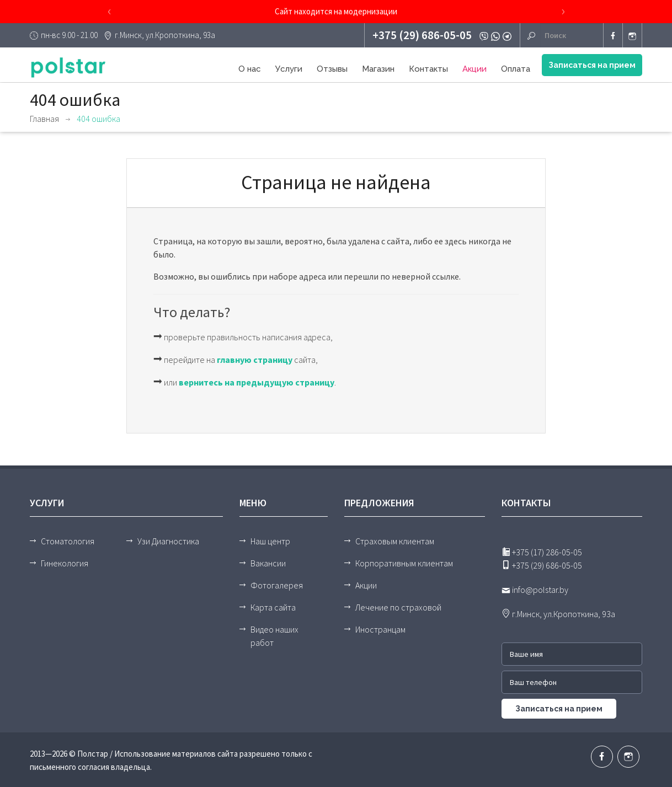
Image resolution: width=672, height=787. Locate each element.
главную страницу (255, 360)
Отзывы (332, 69)
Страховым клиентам (395, 541)
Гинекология (65, 563)
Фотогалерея (277, 585)
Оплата (516, 69)
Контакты (428, 69)
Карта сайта (273, 607)
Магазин (378, 69)
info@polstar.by (535, 590)
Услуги (289, 69)
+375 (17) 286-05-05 (542, 552)
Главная (44, 119)
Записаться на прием (592, 65)
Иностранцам (380, 629)
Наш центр (270, 541)
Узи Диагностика (168, 541)
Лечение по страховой (398, 607)
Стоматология (68, 541)
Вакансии (268, 563)
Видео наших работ (274, 636)
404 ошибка (98, 119)
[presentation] (109, 12)
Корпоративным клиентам (404, 563)
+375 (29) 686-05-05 (422, 35)
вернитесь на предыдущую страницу (257, 382)
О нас (250, 69)
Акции (474, 69)
